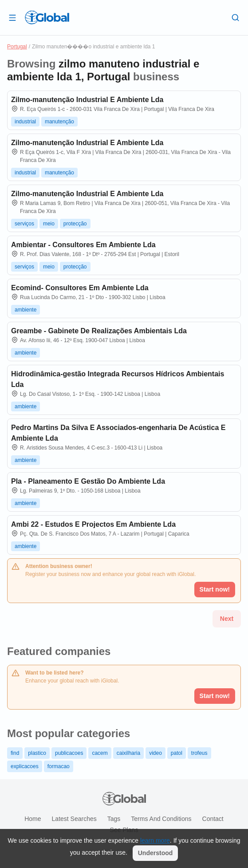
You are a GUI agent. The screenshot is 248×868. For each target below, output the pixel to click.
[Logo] (47, 17)
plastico (37, 753)
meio (49, 224)
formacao (59, 766)
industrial (25, 122)
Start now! (215, 696)
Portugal (17, 47)
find (15, 753)
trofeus (199, 753)
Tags (114, 819)
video (155, 753)
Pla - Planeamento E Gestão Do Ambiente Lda (88, 481)
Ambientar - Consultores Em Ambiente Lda (83, 245)
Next (227, 619)
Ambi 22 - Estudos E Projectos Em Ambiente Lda (93, 524)
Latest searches (74, 819)
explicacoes (25, 766)
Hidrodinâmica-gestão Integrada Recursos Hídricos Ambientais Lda (118, 379)
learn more (155, 840)
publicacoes (69, 753)
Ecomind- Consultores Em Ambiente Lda (80, 288)
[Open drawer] (12, 17)
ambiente (26, 310)
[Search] (236, 17)
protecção (75, 224)
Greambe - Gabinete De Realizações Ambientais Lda (99, 331)
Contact (213, 819)
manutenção (59, 122)
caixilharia (128, 753)
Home (33, 819)
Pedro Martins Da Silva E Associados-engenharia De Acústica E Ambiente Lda (118, 433)
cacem (100, 753)
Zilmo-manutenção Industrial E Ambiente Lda (87, 100)
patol (177, 753)
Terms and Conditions (161, 819)
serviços (24, 224)
